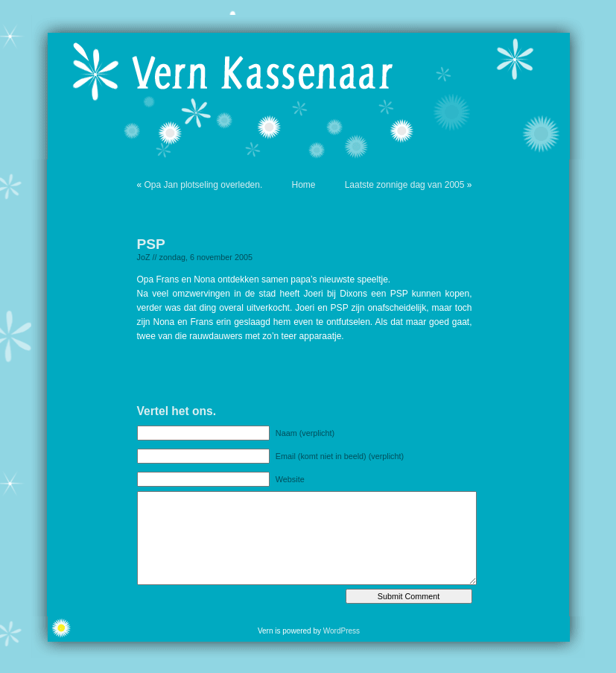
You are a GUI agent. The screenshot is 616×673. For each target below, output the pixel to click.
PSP (151, 244)
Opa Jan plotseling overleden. (204, 185)
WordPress (342, 631)
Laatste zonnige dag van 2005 (405, 185)
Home (303, 185)
